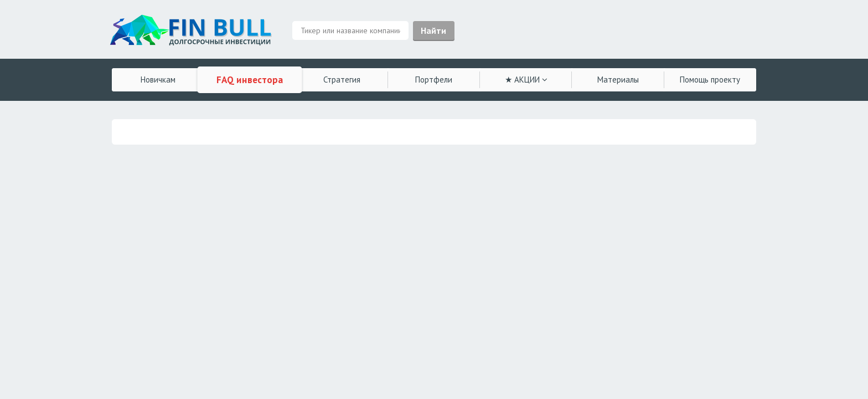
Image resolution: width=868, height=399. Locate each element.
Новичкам (158, 80)
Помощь (710, 80)
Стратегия (342, 80)
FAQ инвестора (250, 80)
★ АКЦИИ (526, 80)
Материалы (618, 80)
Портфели (434, 80)
